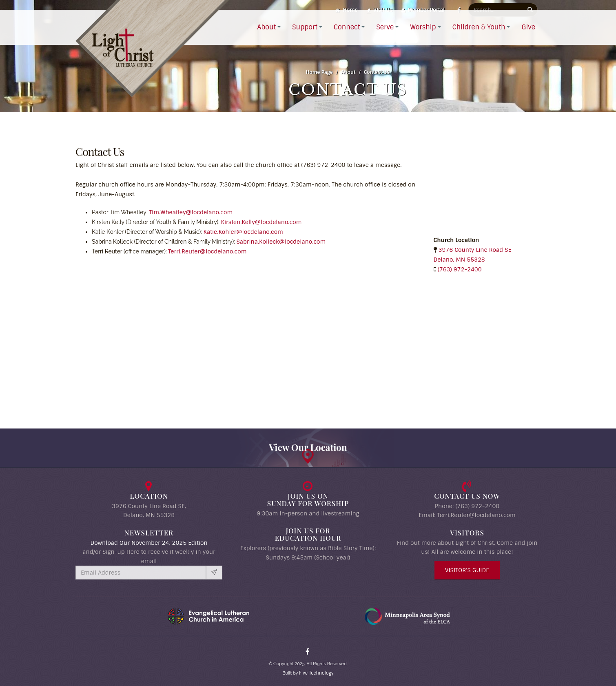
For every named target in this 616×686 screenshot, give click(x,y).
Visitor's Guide (467, 570)
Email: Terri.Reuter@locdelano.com (467, 515)
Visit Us (380, 10)
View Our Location (308, 447)
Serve (385, 37)
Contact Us (377, 72)
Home (347, 10)
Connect (347, 37)
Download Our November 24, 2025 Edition (149, 543)
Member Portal (423, 10)
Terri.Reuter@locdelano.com (207, 251)
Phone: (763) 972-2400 (467, 506)
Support (305, 37)
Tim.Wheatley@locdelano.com (191, 212)
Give (528, 37)
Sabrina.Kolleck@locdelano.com (281, 242)
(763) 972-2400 (460, 269)
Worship (423, 37)
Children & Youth (479, 37)
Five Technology (316, 673)
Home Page (319, 72)
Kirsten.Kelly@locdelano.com (261, 222)
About (266, 37)
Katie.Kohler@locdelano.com (243, 232)
